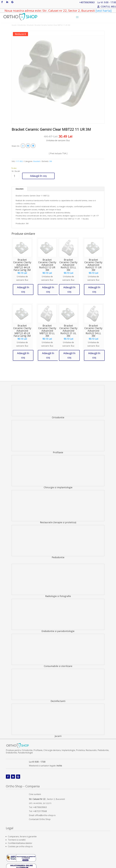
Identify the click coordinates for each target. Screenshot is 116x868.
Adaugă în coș (38, 176)
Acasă (14, 25)
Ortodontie (22, 25)
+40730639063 (87, 3)
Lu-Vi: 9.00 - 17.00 (107, 3)
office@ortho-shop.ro (45, 815)
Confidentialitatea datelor (20, 843)
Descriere (20, 189)
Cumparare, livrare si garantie (22, 836)
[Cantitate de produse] (15, 176)
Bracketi (30, 25)
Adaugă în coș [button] (23, 289)
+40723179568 (40, 811)
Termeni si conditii (17, 840)
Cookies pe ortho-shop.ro (20, 846)
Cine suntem (35, 794)
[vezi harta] (103, 11)
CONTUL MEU (108, 7)
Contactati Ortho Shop (40, 819)
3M (51, 161)
